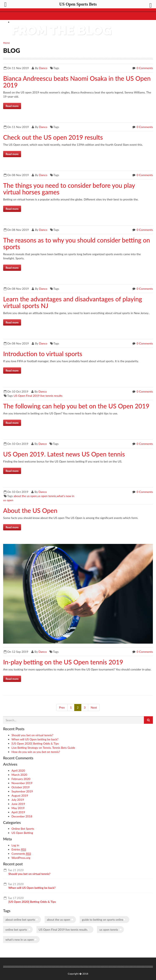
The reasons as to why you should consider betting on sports (77, 243)
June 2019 (18, 804)
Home (6, 43)
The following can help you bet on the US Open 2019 (76, 406)
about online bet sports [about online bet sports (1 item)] (20, 920)
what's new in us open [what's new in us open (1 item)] (20, 940)
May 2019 (18, 808)
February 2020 (21, 779)
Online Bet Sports (23, 829)
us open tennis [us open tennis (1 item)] (109, 930)
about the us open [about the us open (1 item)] (58, 920)
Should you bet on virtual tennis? (32, 735)
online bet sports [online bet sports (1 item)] (16, 930)
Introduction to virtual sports (43, 354)
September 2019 (22, 791)
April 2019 (18, 812)
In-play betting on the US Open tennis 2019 (63, 662)
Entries (19, 849)
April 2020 (18, 770)
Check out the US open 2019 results (53, 137)
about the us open (25, 496)
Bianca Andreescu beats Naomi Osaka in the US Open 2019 (77, 82)
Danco (43, 68)
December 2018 (22, 816)
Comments (21, 854)
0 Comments (144, 68)
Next (94, 707)
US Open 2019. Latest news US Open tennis (64, 454)
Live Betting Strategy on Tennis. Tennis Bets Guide (43, 748)
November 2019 (22, 783)
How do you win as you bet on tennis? (36, 752)
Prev (62, 707)
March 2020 (19, 775)
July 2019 (18, 800)
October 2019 (21, 787)
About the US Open (30, 510)
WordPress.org (21, 858)
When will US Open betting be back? (35, 739)
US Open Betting (22, 833)
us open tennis (47, 496)
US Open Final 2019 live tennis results (38, 396)
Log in (15, 845)
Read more (12, 106)
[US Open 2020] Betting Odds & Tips (35, 743)
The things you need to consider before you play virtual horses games (69, 189)
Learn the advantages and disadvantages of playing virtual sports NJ (73, 302)
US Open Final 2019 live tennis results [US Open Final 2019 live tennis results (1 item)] (63, 930)
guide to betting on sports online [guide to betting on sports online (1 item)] (103, 920)
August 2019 (20, 795)
